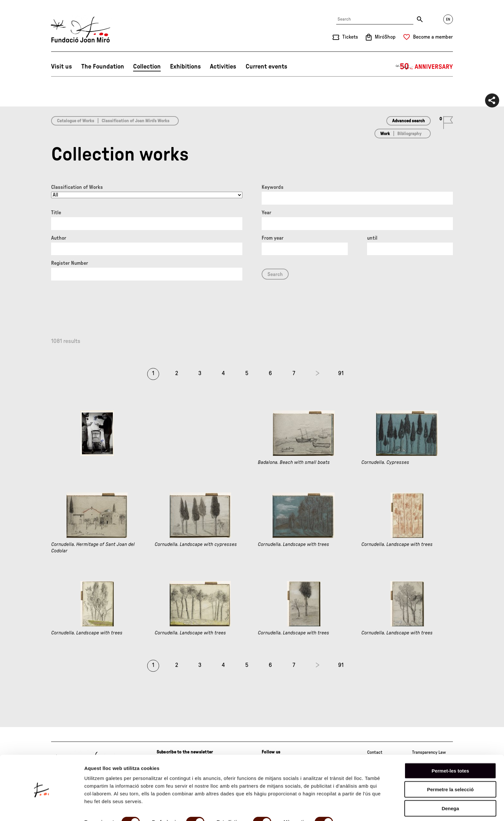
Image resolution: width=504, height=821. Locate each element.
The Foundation (103, 67)
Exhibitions (185, 67)
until (372, 238)
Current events (266, 67)
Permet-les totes (450, 747)
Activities (223, 67)
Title (56, 213)
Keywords (273, 187)
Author (59, 238)
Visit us (62, 67)
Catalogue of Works (76, 121)
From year (273, 238)
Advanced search (409, 121)
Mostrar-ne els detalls (109, 808)
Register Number (70, 263)
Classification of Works (77, 187)
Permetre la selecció (450, 766)
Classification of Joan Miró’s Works (135, 121)
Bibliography (409, 134)
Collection (147, 67)
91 (341, 374)
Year (266, 213)
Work (385, 134)
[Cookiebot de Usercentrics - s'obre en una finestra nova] (42, 808)
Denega (450, 785)
